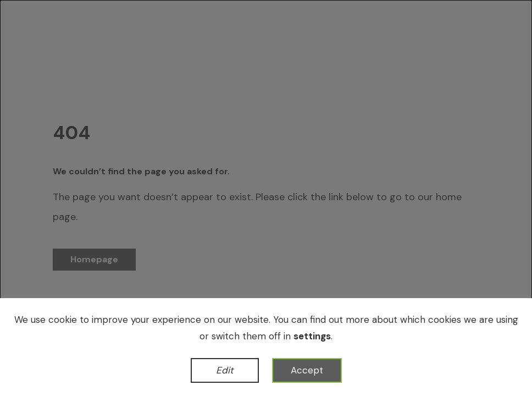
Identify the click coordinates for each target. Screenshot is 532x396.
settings (312, 336)
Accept (307, 370)
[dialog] (266, 198)
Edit (225, 370)
